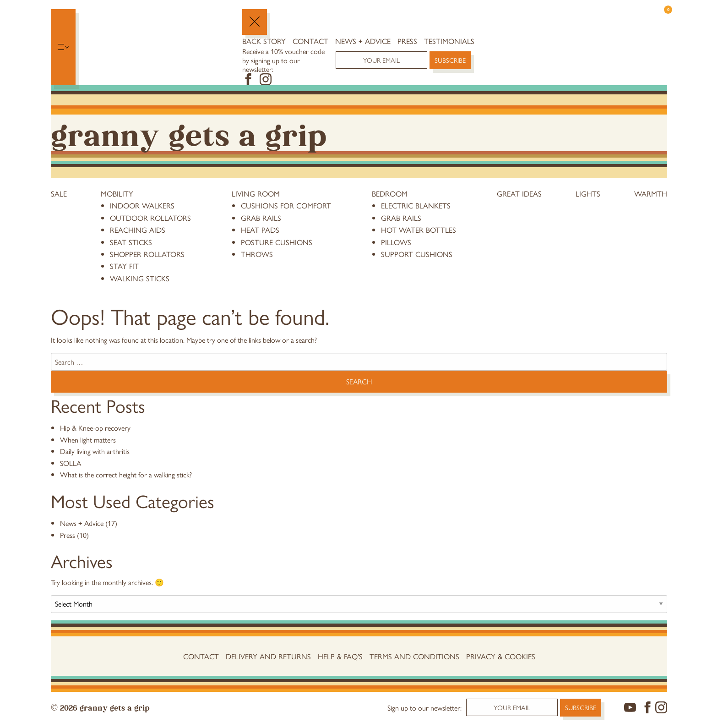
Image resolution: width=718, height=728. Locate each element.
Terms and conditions (414, 656)
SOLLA (71, 463)
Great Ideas (519, 193)
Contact (310, 41)
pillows (396, 242)
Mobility (117, 193)
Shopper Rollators (147, 254)
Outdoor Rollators (150, 218)
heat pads (260, 230)
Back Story (264, 41)
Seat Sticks (131, 242)
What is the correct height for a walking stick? (126, 474)
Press (407, 41)
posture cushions (277, 242)
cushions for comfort (286, 205)
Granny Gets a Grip (189, 133)
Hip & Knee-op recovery (95, 428)
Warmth (651, 193)
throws (257, 254)
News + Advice (363, 41)
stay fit (124, 266)
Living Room (256, 193)
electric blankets (416, 205)
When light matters (88, 440)
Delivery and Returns (268, 656)
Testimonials (449, 41)
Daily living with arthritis (95, 451)
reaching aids (138, 230)
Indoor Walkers (142, 205)
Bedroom (390, 193)
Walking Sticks (140, 278)
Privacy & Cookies (501, 656)
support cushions (417, 254)
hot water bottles (419, 230)
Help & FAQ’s (340, 656)
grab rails (261, 218)
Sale (59, 193)
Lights (588, 193)
